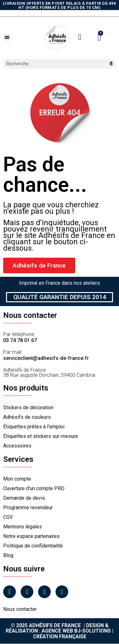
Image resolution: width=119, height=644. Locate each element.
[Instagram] (27, 592)
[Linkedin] (44, 592)
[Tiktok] (62, 592)
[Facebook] (10, 592)
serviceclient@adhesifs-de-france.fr (46, 358)
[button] (7, 37)
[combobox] (52, 64)
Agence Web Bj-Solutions (76, 631)
